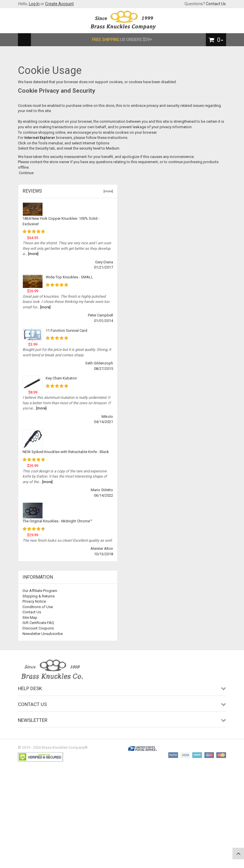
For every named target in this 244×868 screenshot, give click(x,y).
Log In (34, 4)
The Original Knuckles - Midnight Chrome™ (57, 521)
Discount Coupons (38, 628)
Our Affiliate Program (40, 591)
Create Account (59, 4)
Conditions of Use (38, 607)
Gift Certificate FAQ (38, 623)
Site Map (30, 618)
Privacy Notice (34, 601)
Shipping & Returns (39, 596)
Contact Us (216, 4)
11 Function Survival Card (66, 330)
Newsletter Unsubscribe (43, 634)
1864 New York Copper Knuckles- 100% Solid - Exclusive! (61, 221)
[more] (107, 191)
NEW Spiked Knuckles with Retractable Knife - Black (66, 452)
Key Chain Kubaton (61, 378)
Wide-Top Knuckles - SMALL (69, 277)
